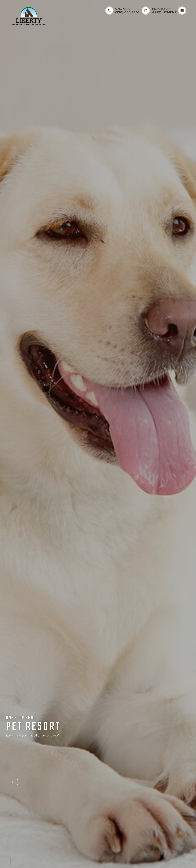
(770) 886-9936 (127, 11)
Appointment (164, 11)
